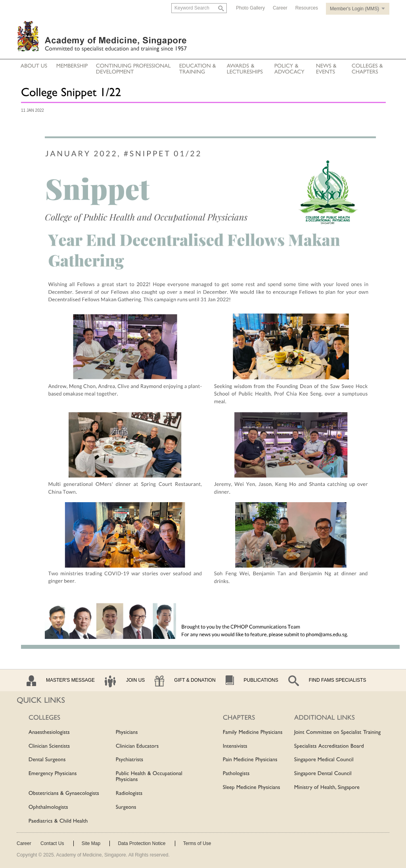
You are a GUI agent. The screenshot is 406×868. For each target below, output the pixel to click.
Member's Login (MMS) (354, 9)
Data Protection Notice (142, 843)
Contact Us (52, 843)
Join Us (135, 680)
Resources (307, 8)
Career (280, 8)
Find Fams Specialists (338, 680)
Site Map (91, 843)
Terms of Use (197, 843)
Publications (261, 680)
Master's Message (70, 680)
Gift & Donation (195, 680)
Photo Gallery (250, 8)
